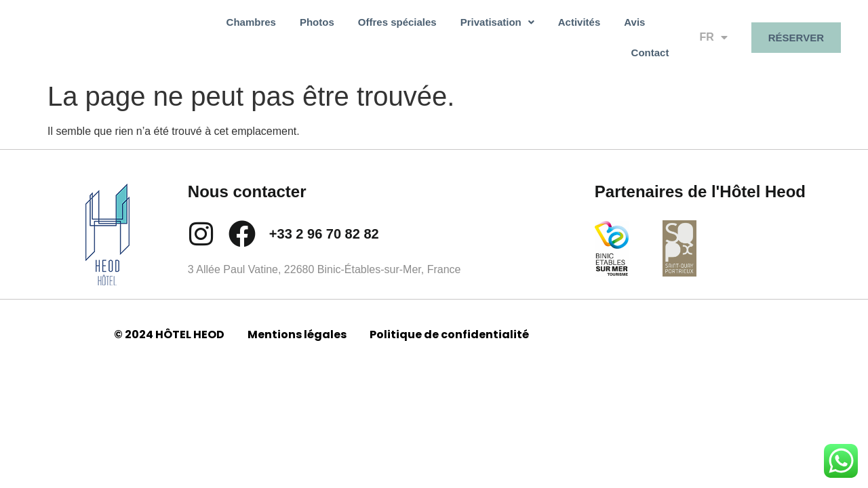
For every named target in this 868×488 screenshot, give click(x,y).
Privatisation (459, 32)
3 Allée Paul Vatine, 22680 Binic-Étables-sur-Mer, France (324, 259)
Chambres (213, 32)
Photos (279, 32)
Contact (650, 32)
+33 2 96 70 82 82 (324, 223)
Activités (541, 32)
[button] (459, 32)
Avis (596, 32)
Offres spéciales (359, 32)
